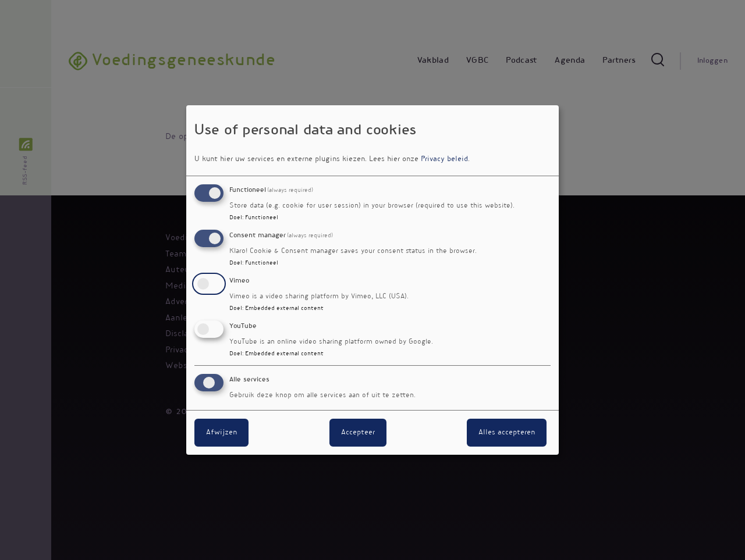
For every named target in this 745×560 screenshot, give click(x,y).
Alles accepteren (507, 433)
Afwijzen (221, 433)
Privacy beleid (444, 159)
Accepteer (358, 433)
